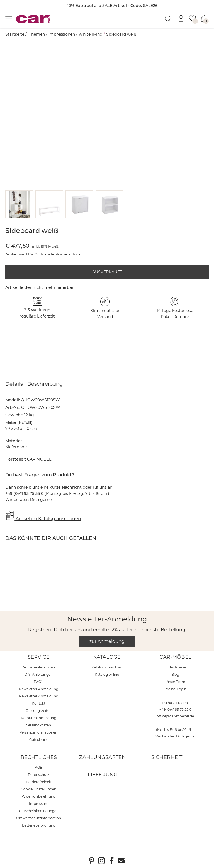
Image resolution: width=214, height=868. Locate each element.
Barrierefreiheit (39, 782)
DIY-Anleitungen (39, 674)
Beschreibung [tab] (45, 384)
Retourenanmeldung (39, 718)
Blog (175, 674)
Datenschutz (39, 775)
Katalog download (107, 667)
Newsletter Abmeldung (39, 696)
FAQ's (39, 682)
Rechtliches (39, 757)
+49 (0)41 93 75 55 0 (175, 710)
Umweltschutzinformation (39, 818)
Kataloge (107, 657)
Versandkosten (39, 725)
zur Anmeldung (107, 641)
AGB (39, 767)
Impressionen (62, 34)
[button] (19, 204)
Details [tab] (14, 384)
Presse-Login (175, 689)
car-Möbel (175, 657)
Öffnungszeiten (39, 711)
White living (91, 34)
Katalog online (107, 674)
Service (39, 657)
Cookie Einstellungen (39, 789)
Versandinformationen (39, 732)
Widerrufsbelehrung (39, 796)
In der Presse (175, 667)
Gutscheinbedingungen (39, 811)
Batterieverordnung (39, 825)
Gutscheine (39, 740)
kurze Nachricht (66, 487)
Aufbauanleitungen (39, 667)
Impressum (39, 804)
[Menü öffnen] (9, 19)
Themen (37, 34)
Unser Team (175, 682)
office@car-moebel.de (175, 716)
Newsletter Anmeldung (39, 689)
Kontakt (39, 703)
